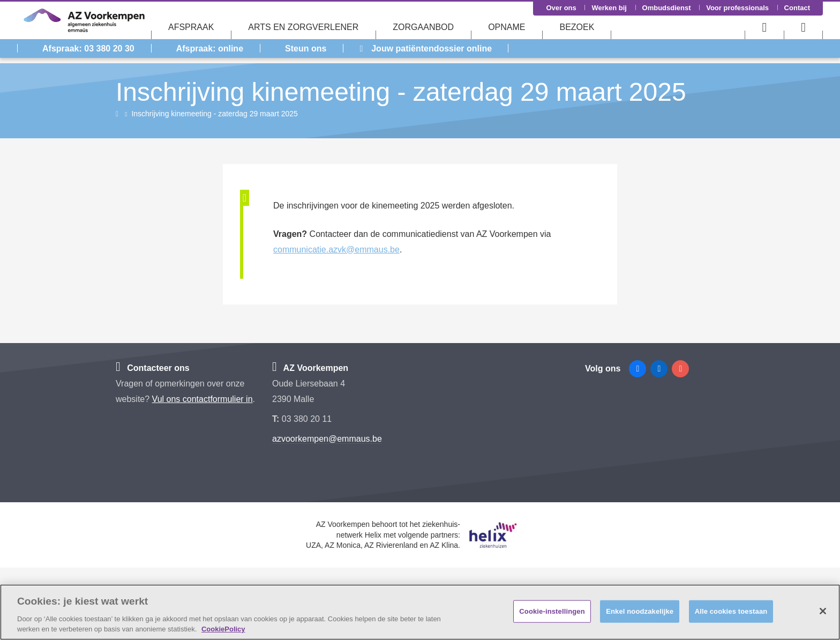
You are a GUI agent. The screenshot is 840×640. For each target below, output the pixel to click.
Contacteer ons (153, 368)
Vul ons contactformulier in (202, 399)
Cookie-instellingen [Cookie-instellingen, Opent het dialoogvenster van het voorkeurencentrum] (552, 611)
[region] (420, 612)
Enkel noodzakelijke (640, 611)
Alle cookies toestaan (731, 611)
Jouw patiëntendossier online (426, 49)
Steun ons (306, 49)
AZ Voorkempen (310, 368)
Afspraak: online (210, 49)
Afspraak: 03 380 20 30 (88, 49)
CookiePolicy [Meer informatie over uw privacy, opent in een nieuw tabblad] (223, 629)
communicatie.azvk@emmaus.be (336, 250)
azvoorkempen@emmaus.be (327, 439)
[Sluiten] (823, 611)
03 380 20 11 (307, 419)
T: (277, 419)
